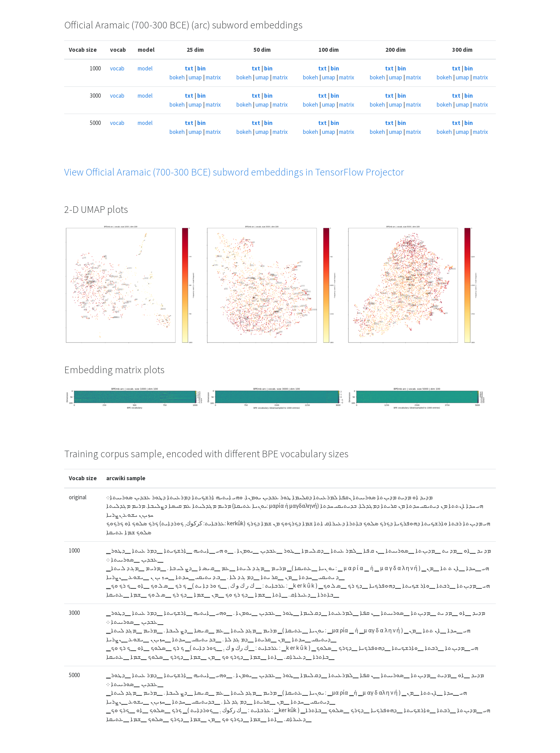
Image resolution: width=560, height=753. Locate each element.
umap (195, 77)
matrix (213, 77)
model (145, 68)
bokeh (177, 77)
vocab (117, 68)
